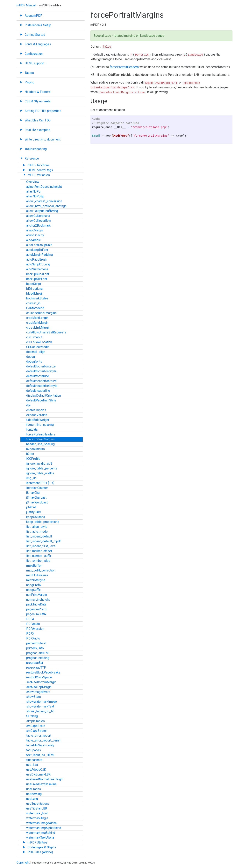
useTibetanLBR (37, 808)
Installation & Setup (38, 25)
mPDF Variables (39, 175)
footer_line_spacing (40, 425)
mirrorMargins (36, 580)
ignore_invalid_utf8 (39, 464)
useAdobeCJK (36, 770)
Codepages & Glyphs (42, 847)
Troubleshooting (36, 149)
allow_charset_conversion (44, 201)
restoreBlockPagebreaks (43, 672)
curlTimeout (34, 337)
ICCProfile (33, 459)
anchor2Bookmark (38, 226)
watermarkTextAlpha (40, 838)
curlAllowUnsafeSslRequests (46, 332)
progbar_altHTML (38, 653)
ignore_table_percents (42, 468)
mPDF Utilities (38, 842)
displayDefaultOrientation (44, 396)
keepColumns (36, 517)
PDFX (30, 634)
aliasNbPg (33, 191)
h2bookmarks (36, 449)
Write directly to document (43, 139)
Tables (29, 73)
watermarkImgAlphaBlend (44, 828)
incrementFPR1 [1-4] (40, 483)
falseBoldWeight (38, 420)
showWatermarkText (40, 706)
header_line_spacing (40, 444)
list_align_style (37, 527)
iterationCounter (37, 488)
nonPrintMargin (37, 595)
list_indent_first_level (41, 546)
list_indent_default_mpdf (44, 541)
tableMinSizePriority (40, 745)
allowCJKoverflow (39, 221)
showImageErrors (38, 692)
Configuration (34, 54)
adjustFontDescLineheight (44, 187)
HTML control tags (40, 170)
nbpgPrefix (34, 585)
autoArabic (33, 240)
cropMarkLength (37, 318)
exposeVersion (37, 415)
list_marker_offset (39, 551)
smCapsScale (36, 726)
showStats (34, 697)
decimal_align (36, 352)
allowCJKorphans (38, 216)
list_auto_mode (37, 532)
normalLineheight (38, 600)
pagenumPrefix (37, 609)
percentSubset (36, 643)
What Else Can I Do (38, 120)
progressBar (35, 663)
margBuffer (34, 566)
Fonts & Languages (38, 44)
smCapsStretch (37, 731)
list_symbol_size (38, 561)
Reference (32, 158)
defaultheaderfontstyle (42, 386)
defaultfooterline (38, 376)
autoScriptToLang (38, 264)
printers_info (35, 648)
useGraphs (34, 789)
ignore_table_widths (40, 473)
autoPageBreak (37, 260)
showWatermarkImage (42, 702)
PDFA (30, 619)
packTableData (36, 604)
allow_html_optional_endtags (46, 206)
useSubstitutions (38, 804)
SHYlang (32, 716)
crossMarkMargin (38, 328)
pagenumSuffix (36, 614)
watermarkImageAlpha (41, 823)
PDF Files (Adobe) (40, 852)
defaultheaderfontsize (41, 381)
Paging (29, 82)
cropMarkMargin (37, 323)
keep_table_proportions (43, 522)
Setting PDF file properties (43, 111)
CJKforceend (35, 308)
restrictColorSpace (39, 677)
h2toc (30, 454)
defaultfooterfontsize (41, 366)
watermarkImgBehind (41, 833)
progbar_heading (38, 658)
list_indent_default (39, 536)
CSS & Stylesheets (38, 101)
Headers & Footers (38, 92)
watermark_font (37, 813)
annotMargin (35, 230)
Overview (33, 182)
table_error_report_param (44, 740)
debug (31, 357)
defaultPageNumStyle (41, 400)
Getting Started (35, 35)
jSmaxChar (33, 493)
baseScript (34, 284)
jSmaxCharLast (36, 498)
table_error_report (39, 736)
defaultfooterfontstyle (41, 371)
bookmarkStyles (37, 298)
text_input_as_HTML (41, 755)
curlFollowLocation (39, 342)
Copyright (23, 862)
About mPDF (33, 16)
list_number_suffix (39, 556)
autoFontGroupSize (39, 245)
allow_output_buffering (42, 211)
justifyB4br (34, 512)
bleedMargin (35, 294)
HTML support (35, 63)
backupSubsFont (38, 274)
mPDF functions (39, 165)
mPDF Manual (26, 5)
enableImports (36, 410)
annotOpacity (35, 235)
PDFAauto (33, 624)
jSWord (31, 507)
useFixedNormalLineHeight (45, 779)
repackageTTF (36, 668)
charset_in (33, 303)
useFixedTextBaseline (41, 784)
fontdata (32, 430)
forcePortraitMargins (40, 439)
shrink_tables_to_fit (40, 711)
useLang (32, 799)
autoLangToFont (37, 250)
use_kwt (32, 765)
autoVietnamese (37, 269)
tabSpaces (34, 750)
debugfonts (34, 362)
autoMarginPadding (39, 255)
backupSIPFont (37, 279)
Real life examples (37, 130)
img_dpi (32, 478)
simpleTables (36, 721)
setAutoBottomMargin (41, 682)
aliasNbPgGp (35, 196)
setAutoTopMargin (39, 687)
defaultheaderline (38, 391)
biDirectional (35, 289)
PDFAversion (35, 629)
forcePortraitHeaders (41, 434)
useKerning (34, 794)
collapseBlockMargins (41, 313)
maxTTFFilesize (37, 575)
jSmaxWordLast (37, 502)
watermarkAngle (37, 818)
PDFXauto (33, 638)
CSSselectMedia (38, 347)
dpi (28, 405)
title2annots (34, 760)
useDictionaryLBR (38, 774)
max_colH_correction (41, 570)
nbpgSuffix (33, 590)
